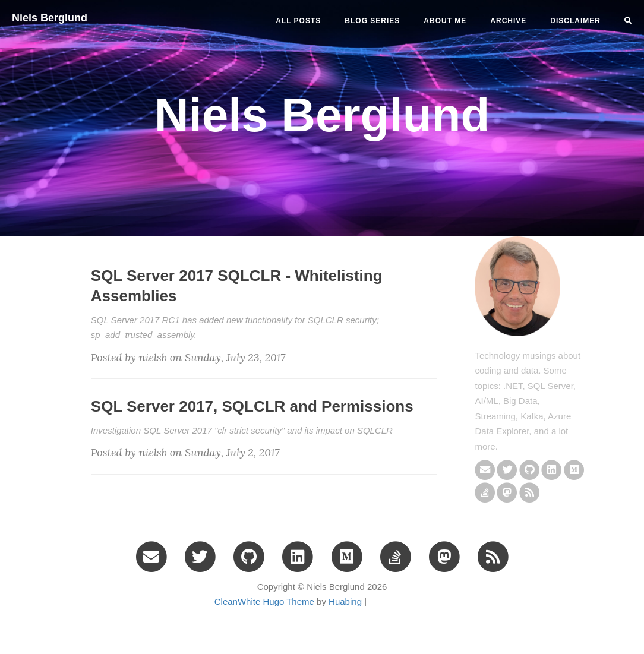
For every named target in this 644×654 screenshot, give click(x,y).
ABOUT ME (445, 21)
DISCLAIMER (575, 21)
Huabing (345, 601)
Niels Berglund (50, 18)
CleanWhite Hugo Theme (264, 601)
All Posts (298, 21)
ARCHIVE (508, 21)
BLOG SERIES (372, 21)
